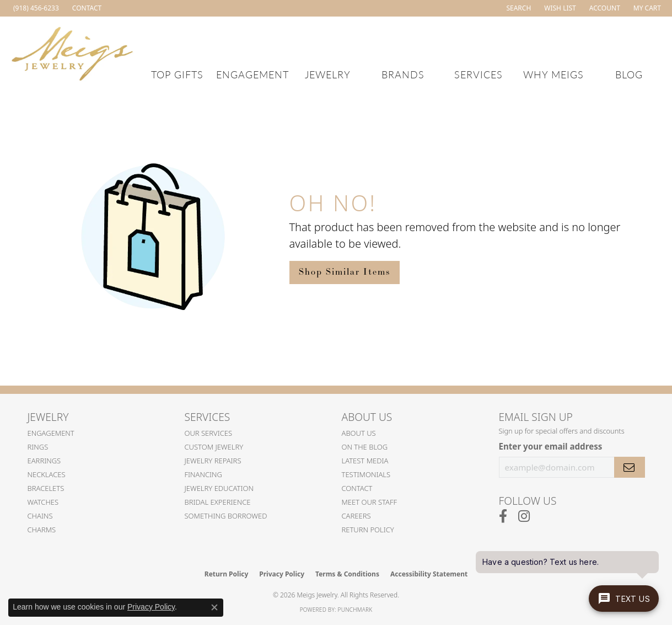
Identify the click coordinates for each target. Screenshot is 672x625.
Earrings (44, 461)
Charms (42, 530)
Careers (356, 516)
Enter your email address (551, 446)
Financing (204, 474)
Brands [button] (403, 74)
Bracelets (46, 488)
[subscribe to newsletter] (630, 467)
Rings (38, 447)
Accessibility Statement (429, 574)
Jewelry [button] (328, 74)
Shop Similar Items (345, 272)
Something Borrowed (226, 516)
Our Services (209, 433)
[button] (517, 8)
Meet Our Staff (370, 502)
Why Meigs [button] (553, 74)
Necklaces (47, 474)
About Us (359, 433)
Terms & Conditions (347, 574)
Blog (629, 74)
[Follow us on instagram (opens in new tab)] (524, 516)
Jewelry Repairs (213, 461)
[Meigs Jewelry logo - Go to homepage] (72, 52)
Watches (43, 502)
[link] (35, 8)
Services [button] (479, 74)
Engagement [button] (252, 74)
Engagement (51, 433)
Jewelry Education (219, 488)
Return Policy (368, 530)
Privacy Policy (282, 574)
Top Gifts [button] (177, 74)
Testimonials (366, 474)
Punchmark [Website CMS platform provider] (355, 610)
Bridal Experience (218, 502)
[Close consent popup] (214, 607)
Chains (40, 516)
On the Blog (365, 447)
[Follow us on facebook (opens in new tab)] (503, 516)
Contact (357, 488)
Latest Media (365, 461)
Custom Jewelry (214, 447)
